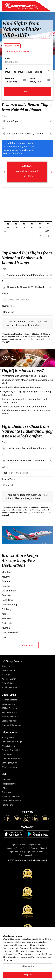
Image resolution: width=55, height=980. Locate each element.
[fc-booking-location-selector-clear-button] (49, 70)
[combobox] (28, 121)
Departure (10, 78)
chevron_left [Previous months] (4, 172)
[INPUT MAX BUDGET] (30, 300)
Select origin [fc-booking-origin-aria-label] (12, 62)
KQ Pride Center (9, 679)
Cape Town (8, 600)
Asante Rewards (9, 670)
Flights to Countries (19, 845)
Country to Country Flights (18, 848)
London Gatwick (10, 632)
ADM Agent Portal (10, 717)
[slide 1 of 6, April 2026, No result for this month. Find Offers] (27, 172)
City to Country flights (27, 855)
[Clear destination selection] (51, 134)
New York (7, 619)
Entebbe (6, 581)
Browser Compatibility (12, 750)
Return (32, 78)
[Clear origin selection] (51, 121)
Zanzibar (6, 595)
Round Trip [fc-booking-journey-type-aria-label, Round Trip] (11, 46)
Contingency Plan (9, 763)
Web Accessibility (9, 767)
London (6, 586)
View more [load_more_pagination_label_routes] (28, 645)
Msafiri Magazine (10, 687)
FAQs (4, 788)
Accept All (28, 974)
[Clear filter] (51, 275)
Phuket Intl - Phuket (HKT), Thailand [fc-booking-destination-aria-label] (24, 72)
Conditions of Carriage (12, 742)
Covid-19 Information (11, 801)
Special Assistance (10, 721)
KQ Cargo (6, 675)
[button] (18, 52)
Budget (5, 293)
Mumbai (6, 628)
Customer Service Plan (12, 759)
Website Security (9, 746)
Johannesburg (9, 605)
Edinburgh (7, 609)
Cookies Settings (27, 966)
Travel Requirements (11, 796)
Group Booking (9, 704)
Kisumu (6, 577)
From (8, 59)
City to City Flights (38, 848)
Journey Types (8, 306)
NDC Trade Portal (9, 712)
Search (28, 92)
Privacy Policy (8, 737)
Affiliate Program (9, 708)
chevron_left (41, 236)
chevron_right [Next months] (51, 172)
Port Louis (7, 623)
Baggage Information (11, 725)
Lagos (5, 637)
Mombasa (7, 572)
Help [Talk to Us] (9, 784)
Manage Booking (9, 700)
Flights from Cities (16, 852)
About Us (6, 666)
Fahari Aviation (8, 683)
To (6, 69)
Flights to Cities (35, 845)
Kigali (5, 614)
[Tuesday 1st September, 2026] (48, 221)
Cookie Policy (8, 754)
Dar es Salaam (9, 591)
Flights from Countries (35, 852)
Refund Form (8, 805)
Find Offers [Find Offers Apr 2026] (27, 176)
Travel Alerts (7, 792)
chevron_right (49, 236)
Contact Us (7, 780)
